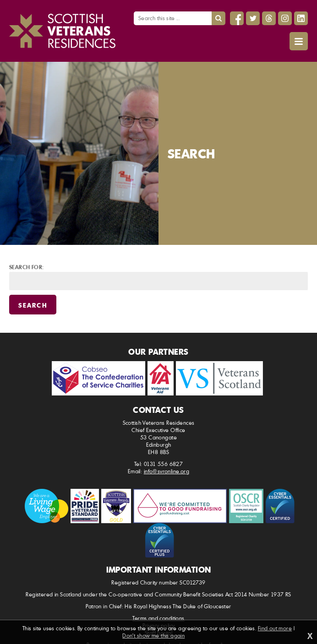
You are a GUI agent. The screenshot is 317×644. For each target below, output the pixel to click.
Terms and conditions (158, 618)
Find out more (275, 628)
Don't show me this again (153, 636)
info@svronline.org (167, 471)
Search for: (27, 267)
